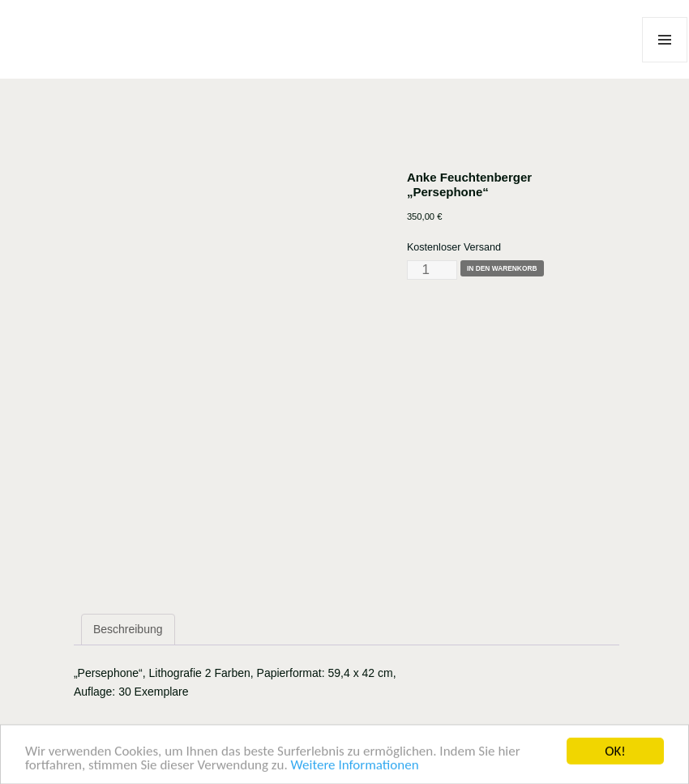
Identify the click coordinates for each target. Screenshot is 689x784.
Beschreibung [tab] (128, 629)
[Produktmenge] (432, 270)
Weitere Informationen (355, 767)
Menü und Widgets (665, 62)
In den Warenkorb (502, 268)
